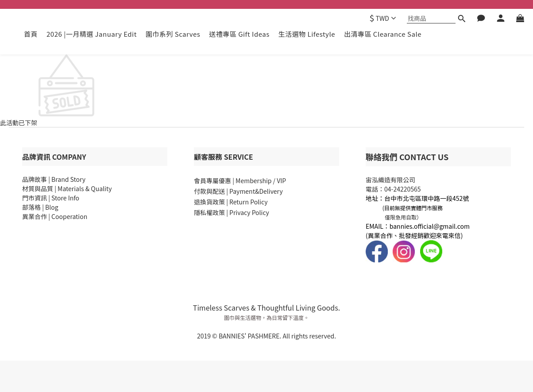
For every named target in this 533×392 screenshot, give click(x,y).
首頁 (31, 34)
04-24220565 (403, 189)
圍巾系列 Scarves (173, 34)
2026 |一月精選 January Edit (92, 34)
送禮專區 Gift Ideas (239, 34)
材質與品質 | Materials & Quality (67, 188)
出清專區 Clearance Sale (383, 34)
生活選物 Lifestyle (307, 34)
